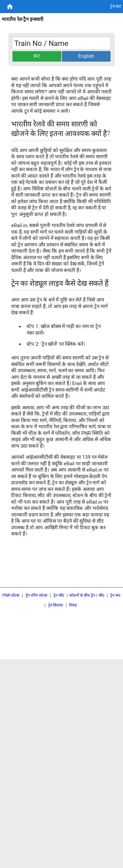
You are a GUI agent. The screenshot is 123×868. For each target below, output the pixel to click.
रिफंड (73, 605)
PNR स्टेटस (11, 595)
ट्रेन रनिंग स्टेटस (36, 595)
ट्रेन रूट (115, 595)
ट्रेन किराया (56, 605)
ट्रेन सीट (59, 595)
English (86, 56)
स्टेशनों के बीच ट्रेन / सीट (87, 595)
